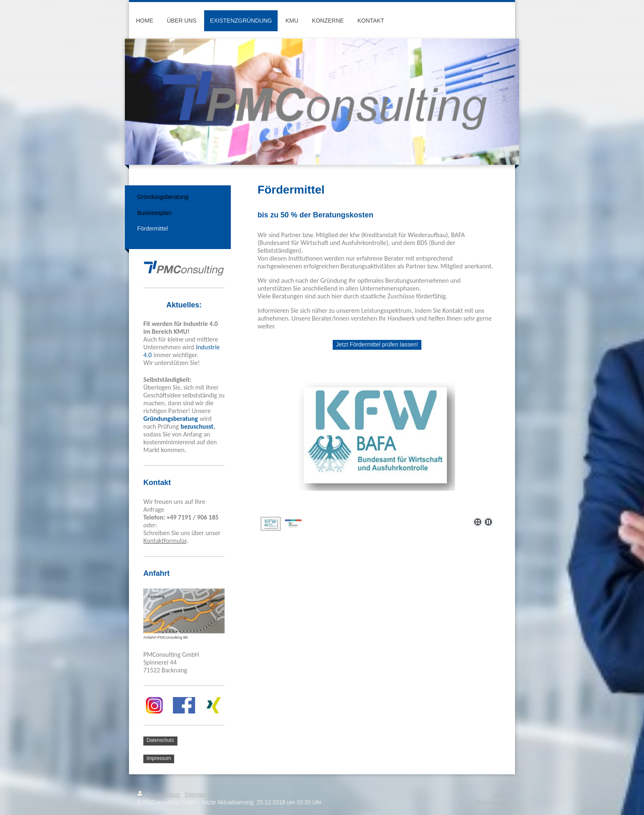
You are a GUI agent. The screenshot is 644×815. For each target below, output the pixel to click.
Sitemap (195, 794)
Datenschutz (160, 740)
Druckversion (159, 794)
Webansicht (492, 802)
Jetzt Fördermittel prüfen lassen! (377, 344)
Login (500, 794)
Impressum (159, 758)
